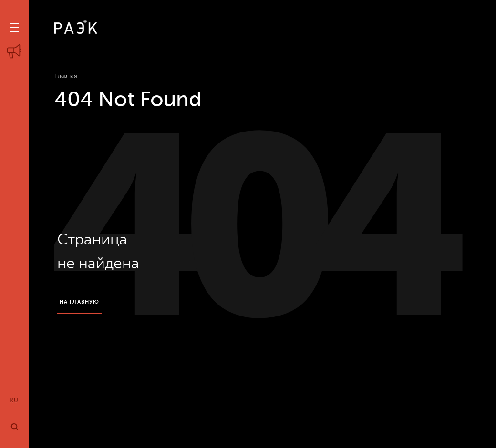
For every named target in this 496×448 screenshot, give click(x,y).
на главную (79, 302)
